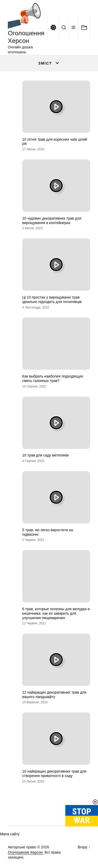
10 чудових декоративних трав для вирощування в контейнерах (52, 221)
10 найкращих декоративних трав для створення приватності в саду (54, 773)
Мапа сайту (10, 834)
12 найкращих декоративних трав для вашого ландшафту (54, 695)
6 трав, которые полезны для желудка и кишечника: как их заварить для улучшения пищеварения (56, 613)
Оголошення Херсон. (26, 852)
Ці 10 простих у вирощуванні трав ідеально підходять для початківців (52, 299)
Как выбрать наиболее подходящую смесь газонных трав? (53, 378)
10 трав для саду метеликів (45, 455)
